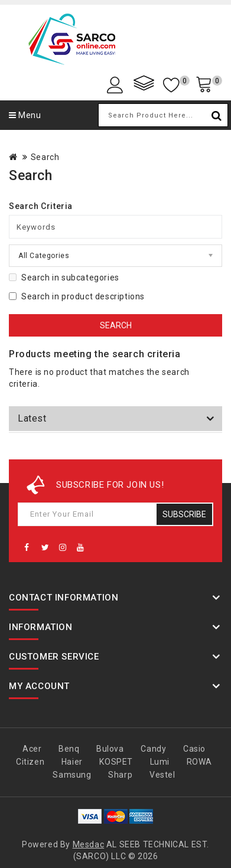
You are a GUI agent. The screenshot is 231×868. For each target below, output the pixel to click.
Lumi (160, 762)
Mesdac (89, 844)
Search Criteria (41, 206)
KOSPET (116, 762)
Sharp (120, 775)
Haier (72, 762)
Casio (194, 749)
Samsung (72, 775)
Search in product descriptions (77, 296)
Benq (69, 749)
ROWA (199, 762)
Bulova (110, 749)
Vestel (162, 775)
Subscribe (184, 514)
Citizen (30, 762)
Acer (32, 749)
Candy (153, 749)
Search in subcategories (64, 278)
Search (45, 157)
